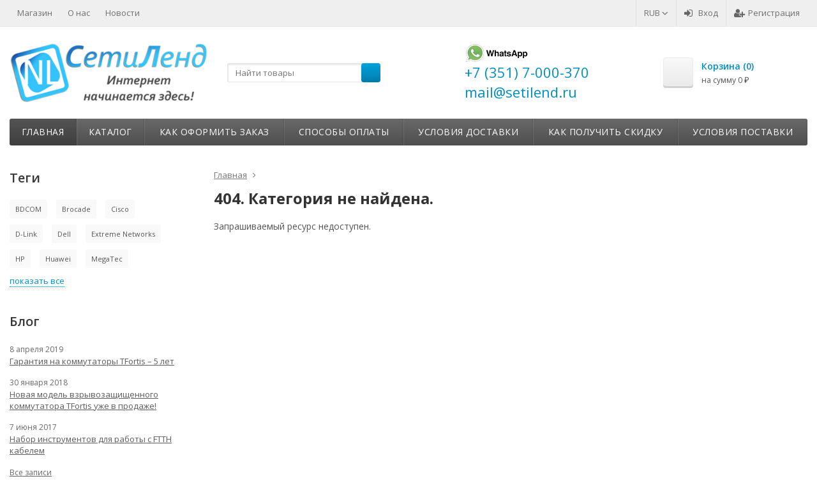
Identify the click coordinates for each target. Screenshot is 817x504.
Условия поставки (743, 132)
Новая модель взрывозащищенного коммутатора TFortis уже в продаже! (84, 400)
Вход (701, 13)
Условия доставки (468, 132)
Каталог (110, 132)
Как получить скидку (606, 132)
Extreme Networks (123, 234)
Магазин (35, 13)
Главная (43, 132)
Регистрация (767, 13)
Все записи (31, 472)
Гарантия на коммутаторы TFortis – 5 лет (92, 361)
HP (20, 259)
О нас (79, 13)
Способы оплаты (344, 132)
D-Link (26, 234)
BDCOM (28, 209)
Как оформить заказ (214, 132)
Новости (123, 13)
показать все (37, 281)
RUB (656, 13)
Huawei (58, 259)
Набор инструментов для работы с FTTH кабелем (91, 445)
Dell (64, 234)
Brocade (76, 209)
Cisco (120, 209)
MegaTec (107, 259)
